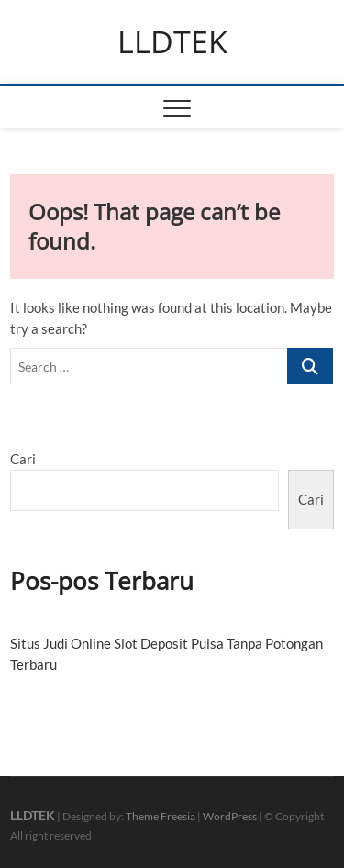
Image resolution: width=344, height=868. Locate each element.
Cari (23, 459)
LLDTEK (172, 42)
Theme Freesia (161, 816)
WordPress (230, 816)
